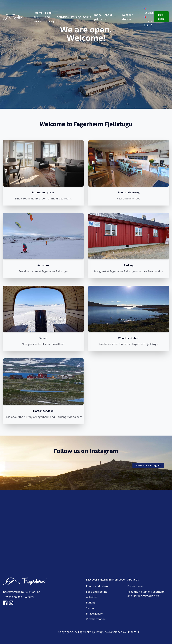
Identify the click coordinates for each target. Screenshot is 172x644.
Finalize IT (133, 632)
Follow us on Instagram (148, 465)
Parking (76, 17)
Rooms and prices (38, 17)
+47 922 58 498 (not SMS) (19, 597)
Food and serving (50, 17)
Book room (161, 17)
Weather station (127, 17)
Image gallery (98, 17)
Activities (63, 17)
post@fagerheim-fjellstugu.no (22, 592)
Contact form (135, 586)
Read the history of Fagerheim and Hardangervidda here (146, 594)
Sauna (87, 17)
